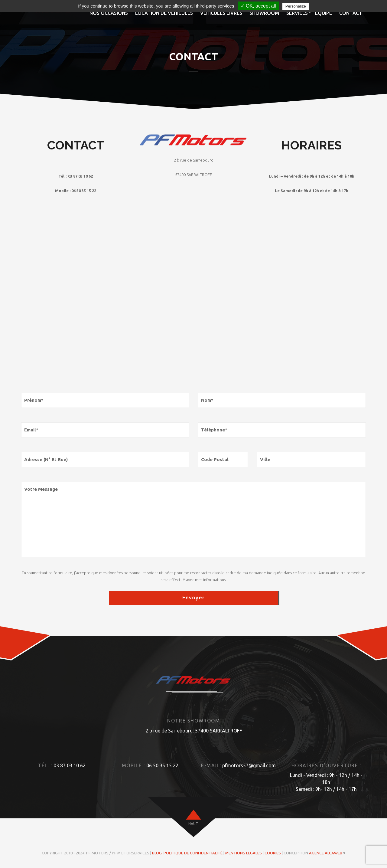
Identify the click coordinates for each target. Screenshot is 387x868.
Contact (351, 13)
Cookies (273, 853)
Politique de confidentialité (193, 853)
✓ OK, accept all (258, 6)
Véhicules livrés (221, 13)
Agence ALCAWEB (326, 853)
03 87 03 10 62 (70, 765)
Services (297, 13)
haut (193, 824)
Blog (157, 853)
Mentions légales (244, 853)
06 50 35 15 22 (162, 765)
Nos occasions (109, 13)
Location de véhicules (164, 13)
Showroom (264, 13)
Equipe (324, 13)
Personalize (296, 6)
